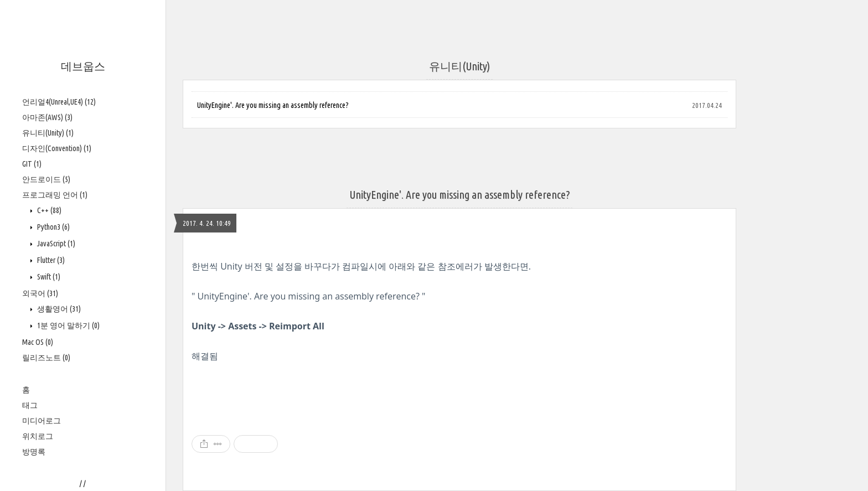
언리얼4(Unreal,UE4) (59, 102)
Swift (48, 277)
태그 (30, 405)
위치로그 (38, 436)
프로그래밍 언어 (55, 195)
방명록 (34, 452)
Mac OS (38, 342)
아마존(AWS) (47, 117)
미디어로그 (42, 421)
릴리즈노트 (46, 358)
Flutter (50, 260)
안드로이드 (46, 179)
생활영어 (58, 309)
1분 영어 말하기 (68, 325)
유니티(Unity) (48, 133)
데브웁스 (83, 66)
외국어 (40, 293)
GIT (32, 164)
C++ (48, 210)
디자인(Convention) (57, 148)
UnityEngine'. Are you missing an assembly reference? (273, 105)
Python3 (53, 227)
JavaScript (55, 244)
